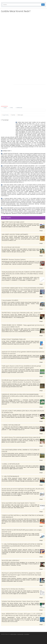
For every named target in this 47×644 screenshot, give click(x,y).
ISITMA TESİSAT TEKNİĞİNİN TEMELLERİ (14, 339)
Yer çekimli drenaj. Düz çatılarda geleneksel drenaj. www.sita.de (21, 437)
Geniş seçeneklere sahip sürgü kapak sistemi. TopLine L (19, 503)
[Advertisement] (23, 23)
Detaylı (42, 231)
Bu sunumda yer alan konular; (11, 247)
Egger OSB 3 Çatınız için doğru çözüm (13, 222)
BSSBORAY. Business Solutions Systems (14, 259)
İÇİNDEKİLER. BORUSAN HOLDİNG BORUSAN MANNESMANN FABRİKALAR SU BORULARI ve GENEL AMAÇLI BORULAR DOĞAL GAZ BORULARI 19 (22, 396)
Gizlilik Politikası (13, 634)
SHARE (4, 108)
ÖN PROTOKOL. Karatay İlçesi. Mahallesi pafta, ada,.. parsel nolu (21, 313)
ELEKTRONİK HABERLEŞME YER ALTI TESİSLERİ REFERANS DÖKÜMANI (23, 288)
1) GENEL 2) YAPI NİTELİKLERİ (11, 464)
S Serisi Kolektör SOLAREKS (10, 300)
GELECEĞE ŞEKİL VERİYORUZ (10, 560)
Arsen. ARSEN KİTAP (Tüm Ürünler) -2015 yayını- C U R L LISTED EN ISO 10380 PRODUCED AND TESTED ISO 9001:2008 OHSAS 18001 (22, 615)
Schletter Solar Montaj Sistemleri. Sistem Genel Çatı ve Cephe (20, 601)
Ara (43, 5)
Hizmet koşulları (20, 634)
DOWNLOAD (19, 108)
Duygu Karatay (6, 115)
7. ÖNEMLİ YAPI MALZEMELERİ (11, 425)
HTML (11, 108)
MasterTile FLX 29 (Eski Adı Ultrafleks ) (13, 589)
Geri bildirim (27, 634)
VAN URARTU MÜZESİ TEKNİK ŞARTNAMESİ (15, 234)
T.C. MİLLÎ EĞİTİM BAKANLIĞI (10, 476)
